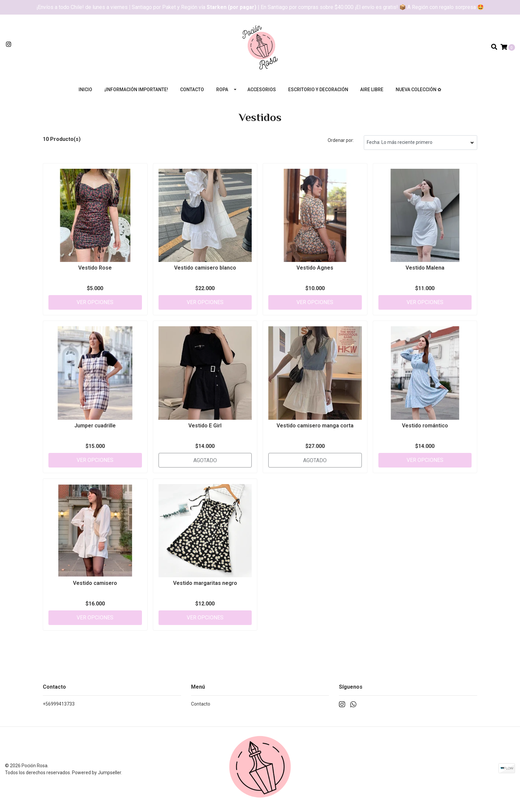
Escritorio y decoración (318, 90)
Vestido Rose (95, 268)
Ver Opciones (95, 302)
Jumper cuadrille (95, 426)
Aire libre (372, 90)
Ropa (222, 90)
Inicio (85, 90)
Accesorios (262, 90)
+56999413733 (59, 704)
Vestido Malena (425, 268)
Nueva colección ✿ (419, 90)
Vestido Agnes (315, 268)
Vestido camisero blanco (205, 268)
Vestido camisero (95, 583)
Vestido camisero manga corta (315, 426)
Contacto (192, 90)
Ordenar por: (341, 140)
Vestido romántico (425, 426)
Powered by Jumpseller (97, 773)
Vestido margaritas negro (205, 583)
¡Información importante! (136, 90)
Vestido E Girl (205, 426)
